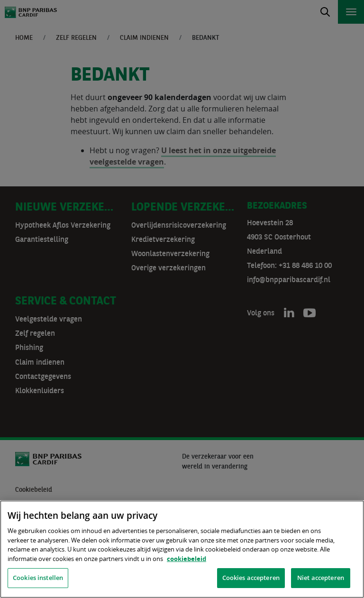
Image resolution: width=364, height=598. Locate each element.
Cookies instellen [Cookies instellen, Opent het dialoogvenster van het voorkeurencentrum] (38, 578)
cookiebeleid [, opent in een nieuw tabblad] (187, 559)
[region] (182, 549)
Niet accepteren (321, 578)
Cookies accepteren (251, 578)
